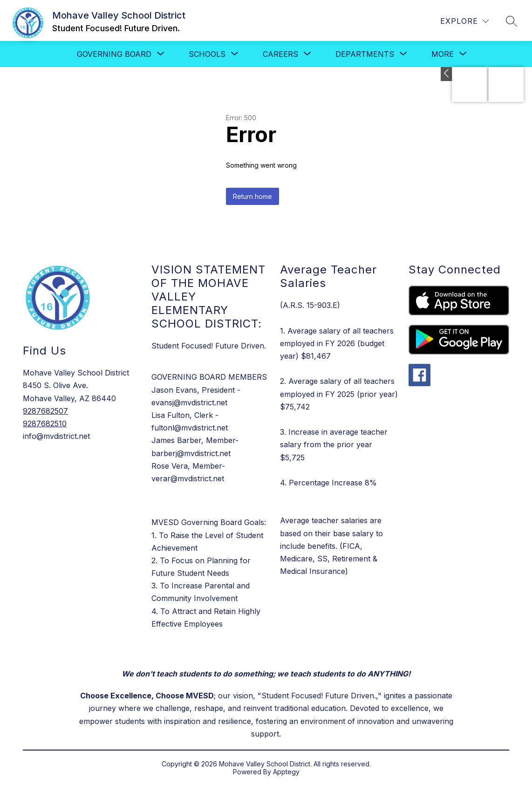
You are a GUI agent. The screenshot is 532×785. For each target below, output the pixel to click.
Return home (252, 196)
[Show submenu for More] (443, 54)
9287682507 (45, 411)
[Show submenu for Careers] (280, 54)
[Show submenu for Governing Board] (114, 54)
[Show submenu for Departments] (365, 54)
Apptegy (286, 772)
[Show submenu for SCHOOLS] (207, 54)
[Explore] (464, 21)
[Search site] (512, 21)
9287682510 (45, 423)
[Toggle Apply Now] (447, 74)
